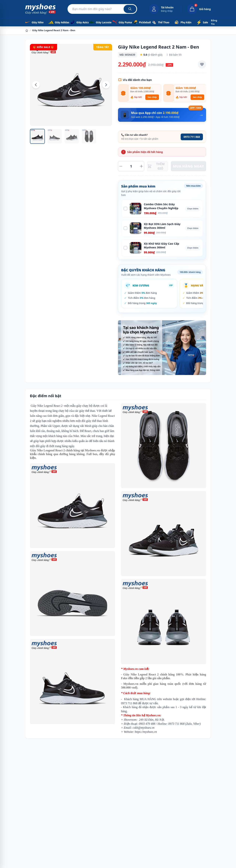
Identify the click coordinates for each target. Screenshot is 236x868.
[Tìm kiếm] (130, 9)
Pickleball (139, 22)
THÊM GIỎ (156, 166)
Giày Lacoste (98, 22)
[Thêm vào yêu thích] (202, 64)
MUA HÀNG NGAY (189, 166)
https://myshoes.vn (146, 732)
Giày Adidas (56, 22)
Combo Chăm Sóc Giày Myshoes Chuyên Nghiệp (161, 206)
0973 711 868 (192, 137)
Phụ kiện (182, 22)
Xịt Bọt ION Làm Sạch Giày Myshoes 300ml (162, 226)
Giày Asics (77, 22)
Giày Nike (34, 22)
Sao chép (152, 97)
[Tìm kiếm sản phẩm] (102, 9)
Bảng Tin (214, 22)
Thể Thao (160, 22)
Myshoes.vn (92, 450)
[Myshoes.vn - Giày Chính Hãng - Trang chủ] (40, 9)
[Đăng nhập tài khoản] (161, 9)
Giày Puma (119, 22)
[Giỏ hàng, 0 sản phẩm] (196, 9)
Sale (202, 22)
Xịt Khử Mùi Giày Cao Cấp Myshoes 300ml (161, 245)
